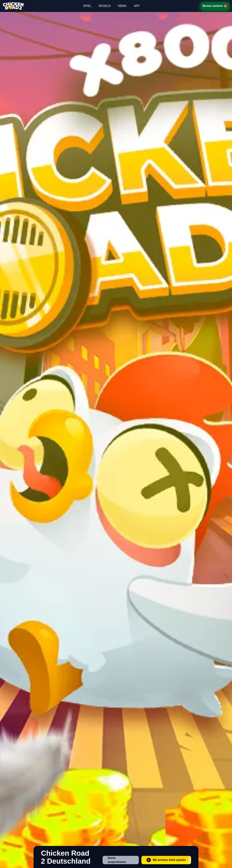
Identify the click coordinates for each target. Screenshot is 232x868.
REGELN (105, 6)
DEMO (122, 6)
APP (137, 6)
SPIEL (87, 6)
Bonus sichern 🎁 (215, 6)
